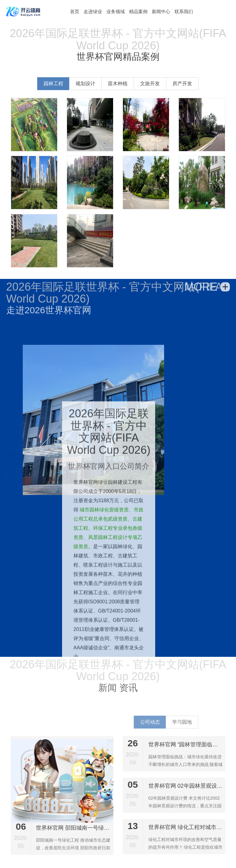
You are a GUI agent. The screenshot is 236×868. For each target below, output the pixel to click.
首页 (75, 11)
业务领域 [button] (116, 11)
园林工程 (57, 84)
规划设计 (88, 84)
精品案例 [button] (138, 11)
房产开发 (185, 84)
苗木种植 (121, 84)
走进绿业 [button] (93, 11)
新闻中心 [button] (161, 11)
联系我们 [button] (184, 11)
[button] (75, 11)
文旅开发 (153, 84)
